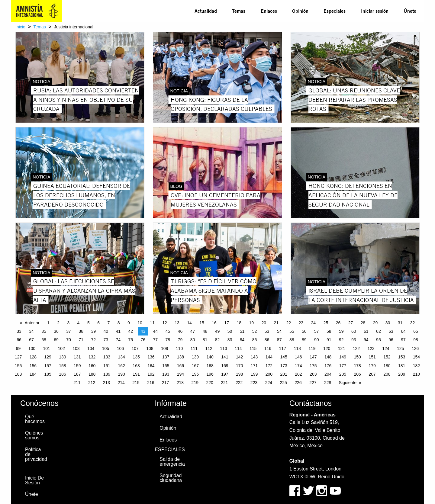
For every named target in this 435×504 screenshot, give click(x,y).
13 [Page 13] (177, 323)
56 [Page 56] (304, 331)
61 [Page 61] (366, 331)
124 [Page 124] (386, 348)
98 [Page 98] (416, 340)
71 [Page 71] (81, 340)
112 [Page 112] (209, 348)
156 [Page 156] (33, 366)
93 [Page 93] (354, 340)
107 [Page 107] (135, 348)
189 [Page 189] (107, 374)
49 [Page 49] (217, 331)
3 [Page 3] (68, 323)
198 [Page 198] (239, 374)
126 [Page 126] (415, 348)
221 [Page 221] (224, 383)
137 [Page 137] (166, 357)
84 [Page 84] (242, 340)
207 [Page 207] (372, 374)
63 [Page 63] (391, 331)
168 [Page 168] (210, 366)
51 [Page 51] (242, 331)
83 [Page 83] (230, 340)
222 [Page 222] (239, 383)
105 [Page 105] (106, 348)
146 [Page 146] (298, 357)
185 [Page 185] (48, 374)
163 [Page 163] (136, 366)
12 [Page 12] (165, 323)
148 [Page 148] (328, 357)
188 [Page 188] (92, 374)
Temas (239, 11)
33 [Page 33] (19, 331)
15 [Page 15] (202, 323)
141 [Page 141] (225, 357)
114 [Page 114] (238, 348)
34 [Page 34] (31, 331)
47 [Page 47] (193, 331)
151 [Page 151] (372, 357)
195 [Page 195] (195, 374)
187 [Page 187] (77, 374)
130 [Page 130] (62, 357)
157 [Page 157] (48, 366)
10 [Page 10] (140, 323)
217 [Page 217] (165, 383)
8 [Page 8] (119, 323)
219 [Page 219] (195, 383)
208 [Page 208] (387, 374)
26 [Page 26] (338, 323)
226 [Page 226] (298, 383)
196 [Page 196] (210, 374)
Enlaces (269, 11)
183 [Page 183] (18, 374)
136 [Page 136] (151, 357)
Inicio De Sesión (34, 480)
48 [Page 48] (205, 331)
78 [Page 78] (168, 340)
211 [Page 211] (77, 383)
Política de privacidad (36, 454)
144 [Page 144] (269, 357)
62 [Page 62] (379, 331)
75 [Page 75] (130, 340)
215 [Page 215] (136, 383)
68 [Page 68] (44, 340)
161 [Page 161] (107, 366)
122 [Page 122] (356, 348)
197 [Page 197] (225, 374)
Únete (410, 11)
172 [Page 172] (269, 366)
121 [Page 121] (342, 348)
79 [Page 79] (180, 340)
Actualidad (206, 11)
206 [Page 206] (358, 374)
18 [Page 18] (239, 323)
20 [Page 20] (264, 323)
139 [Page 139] (195, 357)
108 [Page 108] (150, 348)
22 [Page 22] (289, 323)
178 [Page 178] (358, 366)
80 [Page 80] (193, 340)
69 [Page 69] (56, 340)
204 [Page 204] (328, 374)
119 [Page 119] (312, 348)
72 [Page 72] (93, 340)
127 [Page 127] (18, 357)
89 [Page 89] (304, 340)
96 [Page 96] (391, 340)
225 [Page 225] (283, 383)
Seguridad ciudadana (171, 478)
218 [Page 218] (180, 383)
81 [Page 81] (205, 340)
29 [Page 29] (375, 323)
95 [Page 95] (379, 340)
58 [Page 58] (329, 331)
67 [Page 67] (31, 340)
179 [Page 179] (372, 366)
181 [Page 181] (402, 366)
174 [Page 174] (298, 366)
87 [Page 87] (279, 340)
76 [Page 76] (143, 340)
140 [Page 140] (210, 357)
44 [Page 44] (156, 331)
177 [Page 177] (343, 366)
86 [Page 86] (267, 340)
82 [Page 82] (217, 340)
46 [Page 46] (180, 331)
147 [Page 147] (313, 357)
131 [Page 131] (77, 357)
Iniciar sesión (375, 11)
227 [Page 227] (313, 383)
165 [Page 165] (166, 366)
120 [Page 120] (327, 348)
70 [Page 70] (69, 340)
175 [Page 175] (313, 366)
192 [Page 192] (151, 374)
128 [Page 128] (33, 357)
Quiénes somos (34, 435)
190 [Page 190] (122, 374)
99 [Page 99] (18, 348)
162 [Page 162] (122, 366)
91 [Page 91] (329, 340)
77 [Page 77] (156, 340)
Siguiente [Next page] (348, 383)
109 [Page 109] (164, 348)
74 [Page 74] (118, 340)
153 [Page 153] (402, 357)
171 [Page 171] (254, 366)
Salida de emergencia (172, 462)
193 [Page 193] (166, 374)
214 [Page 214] (121, 383)
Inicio (20, 27)
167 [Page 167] (195, 366)
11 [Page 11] (152, 323)
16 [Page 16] (214, 323)
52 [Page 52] (255, 331)
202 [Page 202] (298, 374)
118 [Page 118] (297, 348)
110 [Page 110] (179, 348)
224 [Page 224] (269, 383)
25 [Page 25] (326, 323)
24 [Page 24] (314, 323)
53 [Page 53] (267, 331)
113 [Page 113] (223, 348)
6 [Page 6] (98, 323)
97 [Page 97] (403, 340)
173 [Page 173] (284, 366)
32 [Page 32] (413, 323)
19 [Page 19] (251, 323)
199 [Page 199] (254, 374)
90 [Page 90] (317, 340)
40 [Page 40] (106, 331)
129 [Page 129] (48, 357)
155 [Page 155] (18, 366)
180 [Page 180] (387, 366)
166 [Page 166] (180, 366)
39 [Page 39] (93, 331)
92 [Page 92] (341, 340)
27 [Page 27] (351, 323)
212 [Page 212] (92, 383)
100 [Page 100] (32, 348)
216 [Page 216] (151, 383)
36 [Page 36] (56, 331)
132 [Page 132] (92, 357)
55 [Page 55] (292, 331)
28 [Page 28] (363, 323)
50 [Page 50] (230, 331)
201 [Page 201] (284, 374)
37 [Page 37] (69, 331)
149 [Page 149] (343, 357)
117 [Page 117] (283, 348)
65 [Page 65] (416, 331)
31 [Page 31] (400, 323)
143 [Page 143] (254, 357)
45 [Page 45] (168, 331)
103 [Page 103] (76, 348)
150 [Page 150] (358, 357)
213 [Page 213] (106, 383)
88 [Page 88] (292, 340)
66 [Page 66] (19, 340)
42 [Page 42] (130, 331)
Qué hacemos (35, 419)
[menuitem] (206, 11)
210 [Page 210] (416, 374)
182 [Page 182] (416, 366)
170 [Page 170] (239, 366)
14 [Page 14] (189, 323)
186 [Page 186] (62, 374)
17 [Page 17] (227, 323)
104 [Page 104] (91, 348)
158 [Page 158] (62, 366)
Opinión (300, 11)
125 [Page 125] (400, 348)
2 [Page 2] (58, 323)
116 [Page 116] (268, 348)
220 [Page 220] (209, 383)
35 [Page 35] (44, 331)
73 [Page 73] (106, 340)
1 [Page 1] (48, 323)
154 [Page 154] (416, 357)
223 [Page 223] (254, 383)
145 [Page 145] (284, 357)
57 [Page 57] (317, 331)
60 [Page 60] (354, 331)
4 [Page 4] (79, 323)
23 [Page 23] (301, 323)
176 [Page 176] (328, 366)
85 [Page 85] (255, 340)
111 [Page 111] (194, 348)
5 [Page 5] (89, 323)
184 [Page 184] (33, 374)
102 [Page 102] (61, 348)
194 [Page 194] (180, 374)
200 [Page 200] (269, 374)
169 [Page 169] (225, 366)
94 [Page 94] (366, 340)
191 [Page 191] (136, 374)
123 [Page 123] (371, 348)
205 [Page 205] (343, 374)
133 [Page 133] (107, 357)
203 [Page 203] (313, 374)
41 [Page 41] (118, 331)
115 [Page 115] (253, 348)
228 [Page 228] (328, 383)
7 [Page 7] (108, 323)
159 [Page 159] (77, 366)
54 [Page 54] (279, 331)
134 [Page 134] (122, 357)
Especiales (335, 11)
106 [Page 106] (120, 348)
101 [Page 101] (47, 348)
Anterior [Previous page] (32, 323)
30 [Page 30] (388, 323)
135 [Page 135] (136, 357)
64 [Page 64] (403, 331)
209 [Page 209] (402, 374)
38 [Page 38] (81, 331)
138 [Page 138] (180, 357)
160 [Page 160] (92, 366)
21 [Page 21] (276, 323)
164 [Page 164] (151, 366)
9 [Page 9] (129, 323)
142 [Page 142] (239, 357)
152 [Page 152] (387, 357)
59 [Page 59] (341, 331)
